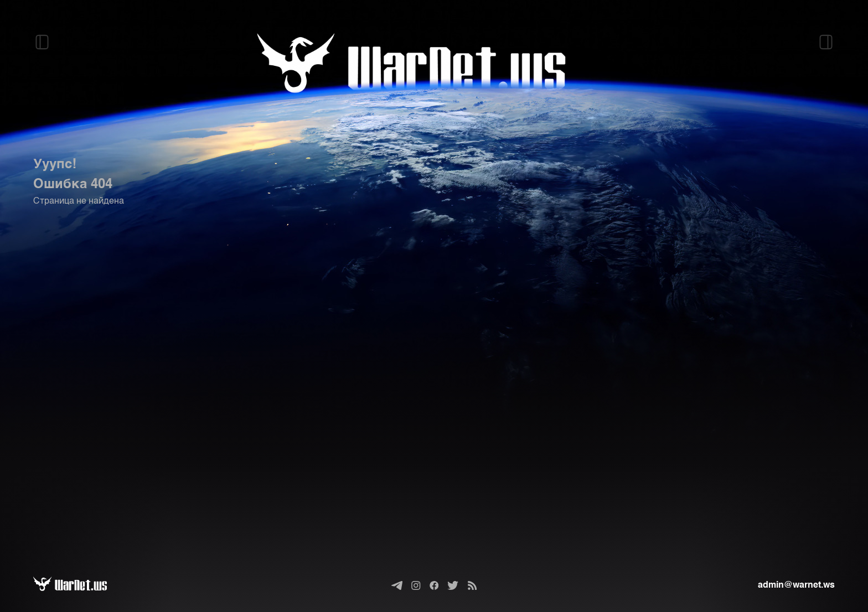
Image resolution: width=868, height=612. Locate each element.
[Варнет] (79, 585)
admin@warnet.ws (796, 585)
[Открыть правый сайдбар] (826, 42)
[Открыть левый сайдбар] (42, 42)
